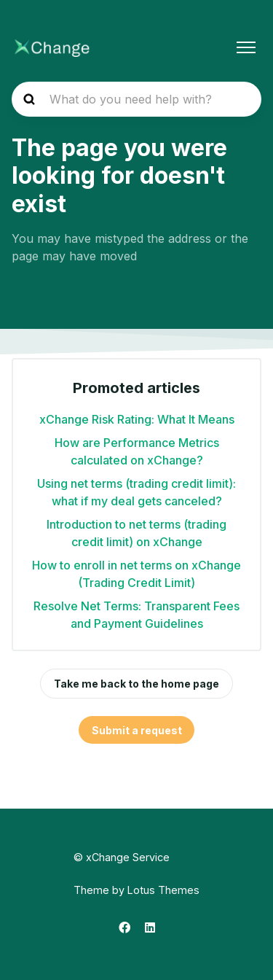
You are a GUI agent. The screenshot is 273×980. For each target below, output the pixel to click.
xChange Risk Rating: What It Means (137, 419)
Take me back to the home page (136, 684)
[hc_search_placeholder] (136, 99)
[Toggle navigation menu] (246, 47)
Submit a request (137, 730)
